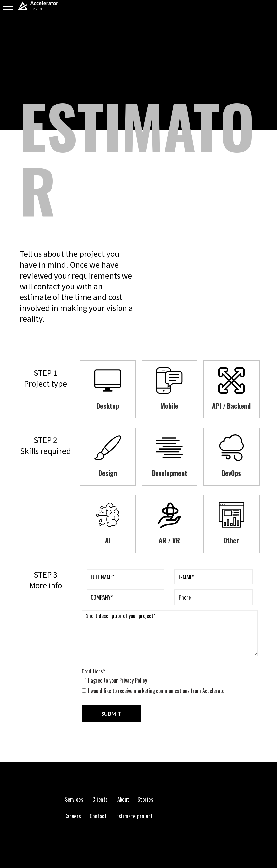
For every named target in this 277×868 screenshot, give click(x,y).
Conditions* (93, 671)
